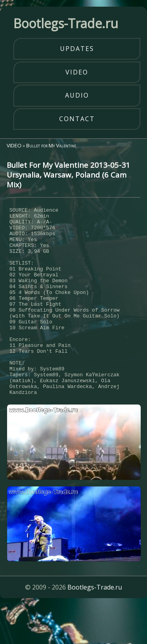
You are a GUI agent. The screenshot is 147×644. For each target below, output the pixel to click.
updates (77, 49)
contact (77, 119)
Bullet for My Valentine (51, 145)
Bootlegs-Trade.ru (95, 626)
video (77, 72)
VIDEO (14, 145)
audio (77, 95)
